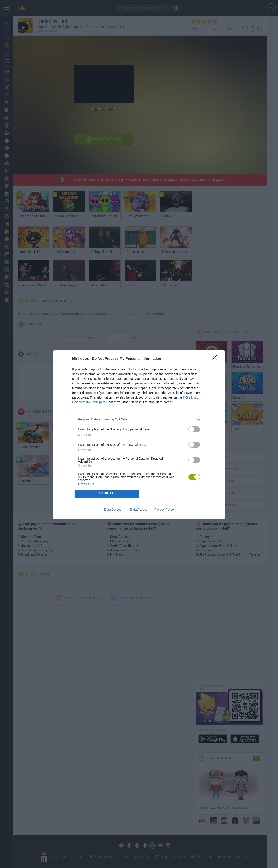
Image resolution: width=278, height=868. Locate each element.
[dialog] (139, 434)
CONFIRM (107, 494)
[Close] (216, 359)
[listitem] (139, 419)
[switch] (194, 429)
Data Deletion (114, 510)
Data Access (139, 510)
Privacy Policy (164, 510)
